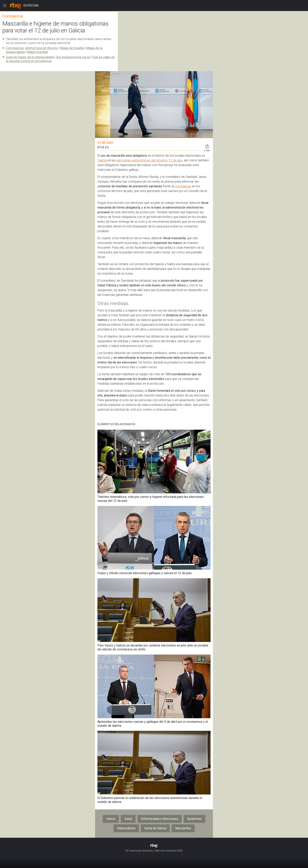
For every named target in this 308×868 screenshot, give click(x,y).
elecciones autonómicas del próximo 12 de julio (149, 160)
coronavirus (183, 186)
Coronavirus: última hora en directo (32, 48)
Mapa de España (72, 48)
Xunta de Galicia (155, 828)
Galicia (102, 160)
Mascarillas (183, 828)
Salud (128, 819)
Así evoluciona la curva (73, 57)
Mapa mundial (37, 52)
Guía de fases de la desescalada (30, 57)
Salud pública (126, 828)
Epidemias (194, 819)
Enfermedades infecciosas (160, 819)
